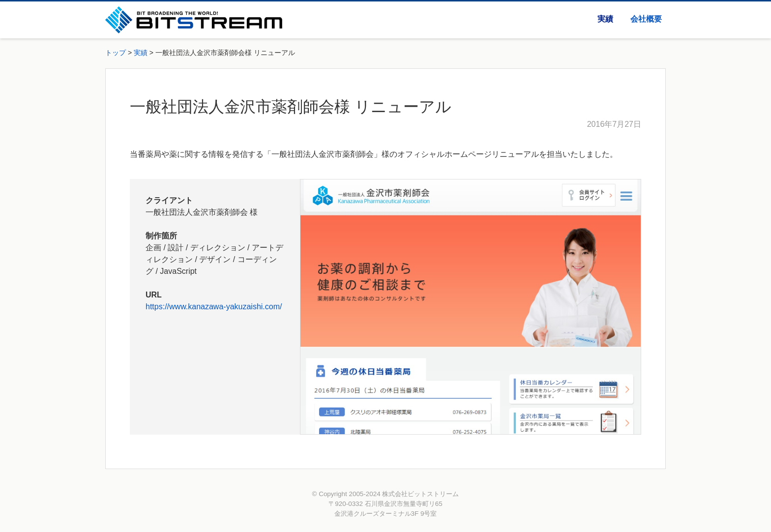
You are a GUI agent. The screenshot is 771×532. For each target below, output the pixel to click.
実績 (605, 19)
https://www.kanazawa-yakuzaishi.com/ (214, 307)
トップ (116, 53)
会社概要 (646, 19)
